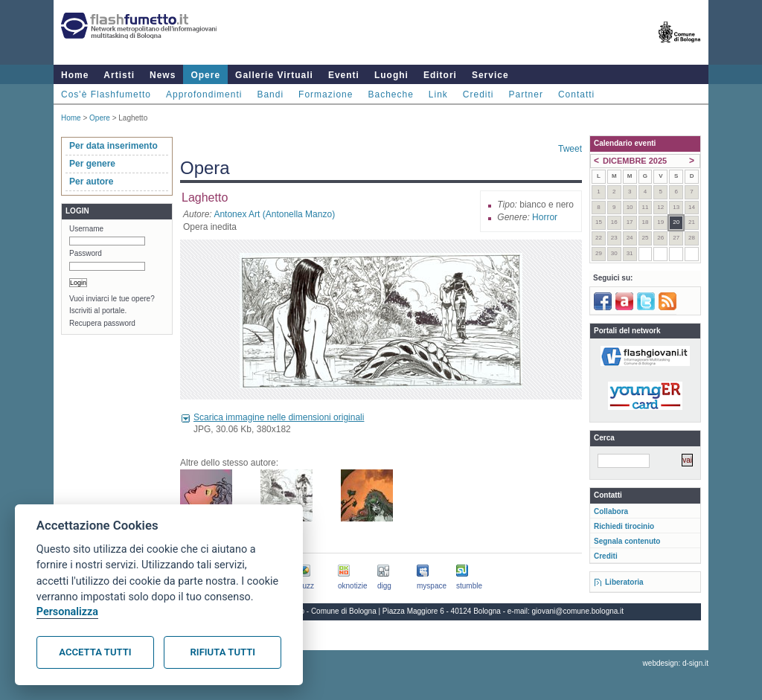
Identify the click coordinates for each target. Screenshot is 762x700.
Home (75, 75)
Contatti (576, 94)
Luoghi (391, 75)
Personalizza (67, 612)
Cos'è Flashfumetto (106, 94)
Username (86, 229)
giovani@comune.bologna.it (578, 611)
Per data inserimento (113, 146)
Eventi (344, 75)
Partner (526, 94)
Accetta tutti (95, 652)
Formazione (326, 94)
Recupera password (102, 323)
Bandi (270, 94)
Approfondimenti (204, 94)
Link (438, 94)
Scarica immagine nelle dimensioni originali (279, 417)
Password (86, 253)
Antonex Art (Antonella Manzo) (274, 214)
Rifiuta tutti (223, 652)
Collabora (611, 511)
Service (490, 75)
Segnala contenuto (627, 541)
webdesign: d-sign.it (676, 663)
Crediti (478, 94)
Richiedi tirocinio (624, 526)
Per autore (91, 182)
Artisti (119, 75)
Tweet (570, 149)
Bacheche (390, 94)
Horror (545, 217)
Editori (440, 75)
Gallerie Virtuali (274, 75)
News (163, 75)
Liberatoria (624, 582)
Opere (205, 75)
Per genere (92, 164)
